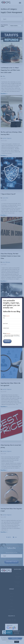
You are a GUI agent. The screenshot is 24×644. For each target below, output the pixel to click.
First (4, 318)
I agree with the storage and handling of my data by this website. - (12, 336)
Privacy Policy (17, 336)
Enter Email (5, 323)
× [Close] (23, 297)
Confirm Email (6, 328)
